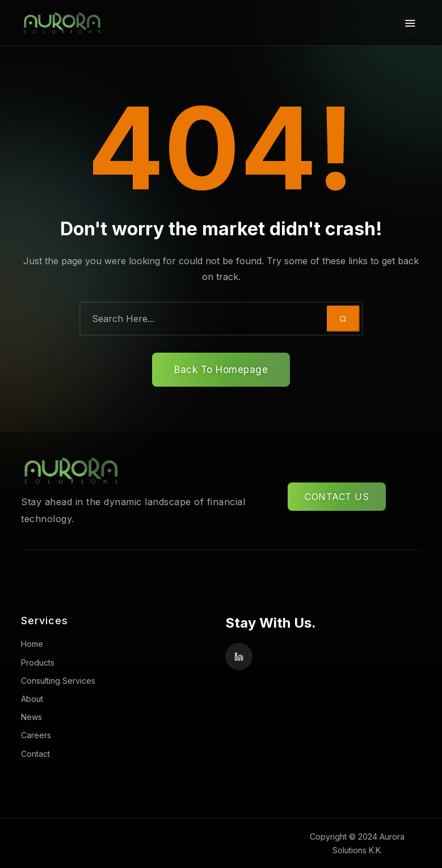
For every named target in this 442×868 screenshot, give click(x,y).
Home (32, 644)
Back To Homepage (221, 370)
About (32, 699)
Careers (36, 735)
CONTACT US (337, 497)
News (31, 717)
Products (38, 662)
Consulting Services (58, 681)
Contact (35, 754)
